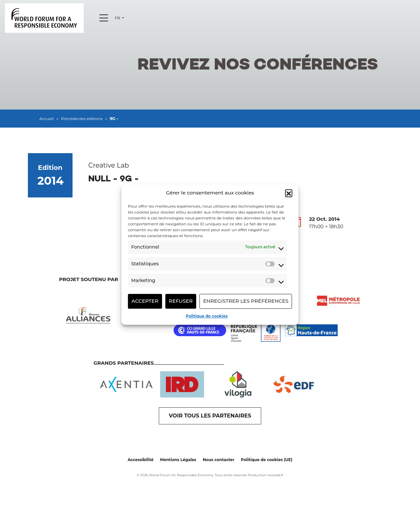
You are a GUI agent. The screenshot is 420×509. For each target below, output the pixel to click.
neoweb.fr (275, 475)
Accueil (47, 119)
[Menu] (104, 18)
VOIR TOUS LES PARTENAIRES (210, 416)
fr (118, 18)
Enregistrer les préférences (246, 301)
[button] (289, 193)
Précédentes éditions (82, 119)
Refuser (181, 301)
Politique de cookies (207, 316)
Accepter (145, 301)
